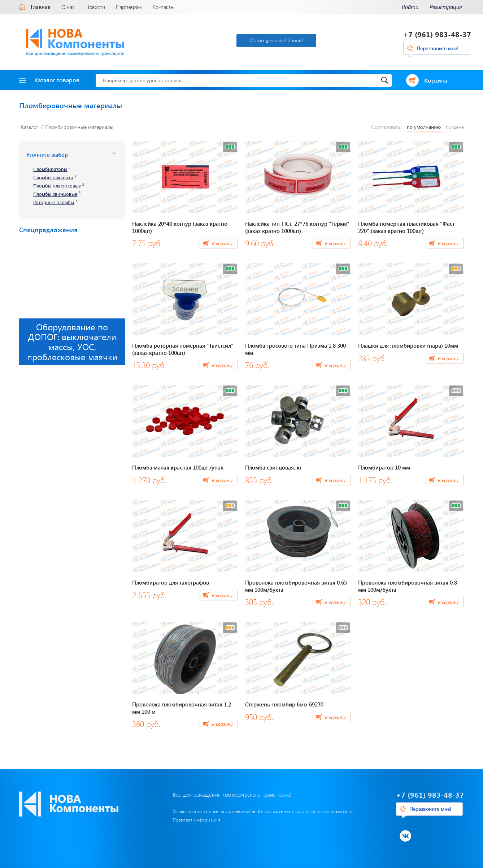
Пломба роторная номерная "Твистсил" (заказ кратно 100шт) (183, 349)
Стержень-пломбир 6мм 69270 (284, 704)
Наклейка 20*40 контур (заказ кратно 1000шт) (180, 227)
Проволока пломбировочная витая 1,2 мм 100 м (182, 708)
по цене (455, 127)
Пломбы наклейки (53, 178)
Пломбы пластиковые (57, 186)
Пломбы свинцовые (55, 194)
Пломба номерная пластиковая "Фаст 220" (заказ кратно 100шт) (406, 227)
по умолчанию (424, 127)
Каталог (30, 127)
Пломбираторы (50, 169)
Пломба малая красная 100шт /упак (178, 467)
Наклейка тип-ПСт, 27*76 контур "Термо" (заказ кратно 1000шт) (297, 227)
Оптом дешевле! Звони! (276, 40)
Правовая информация (197, 820)
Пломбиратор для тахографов (171, 582)
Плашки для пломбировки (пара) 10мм (408, 345)
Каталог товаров (49, 80)
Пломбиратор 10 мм (384, 467)
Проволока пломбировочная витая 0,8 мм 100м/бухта (408, 586)
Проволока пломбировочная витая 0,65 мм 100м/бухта (296, 586)
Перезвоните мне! (438, 48)
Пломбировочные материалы (79, 127)
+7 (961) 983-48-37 (437, 34)
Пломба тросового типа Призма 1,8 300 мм (295, 349)
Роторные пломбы (54, 202)
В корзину (222, 243)
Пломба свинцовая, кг (273, 467)
